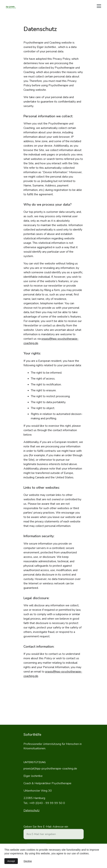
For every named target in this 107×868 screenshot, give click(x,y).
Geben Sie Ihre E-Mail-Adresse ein (46, 829)
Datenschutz (31, 811)
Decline (28, 861)
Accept (11, 861)
